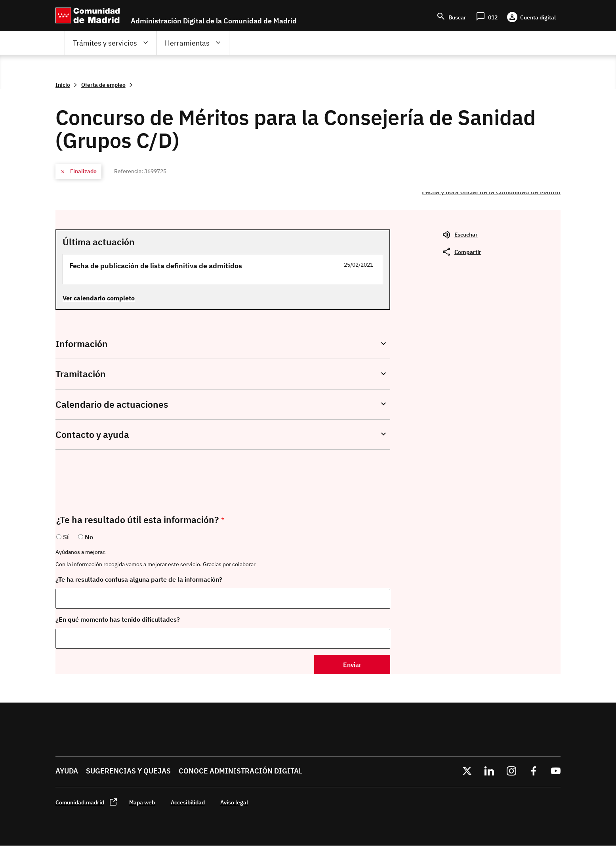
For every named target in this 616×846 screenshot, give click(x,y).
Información (82, 344)
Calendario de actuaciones (112, 404)
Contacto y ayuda (92, 434)
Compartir (468, 252)
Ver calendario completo (99, 298)
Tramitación (81, 374)
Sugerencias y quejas (128, 771)
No (89, 537)
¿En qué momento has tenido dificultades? (118, 619)
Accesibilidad (188, 802)
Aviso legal (234, 802)
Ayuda (67, 771)
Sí (66, 537)
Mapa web (142, 802)
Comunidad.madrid (80, 802)
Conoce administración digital (240, 771)
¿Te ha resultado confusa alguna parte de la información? (139, 579)
